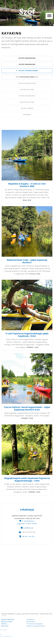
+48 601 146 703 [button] (27, 537)
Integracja (24, 619)
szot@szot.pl (28, 529)
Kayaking (12, 33)
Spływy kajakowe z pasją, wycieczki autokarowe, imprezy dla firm (27, 12)
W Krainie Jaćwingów (28, 624)
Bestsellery (24, 622)
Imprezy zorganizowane (29, 626)
